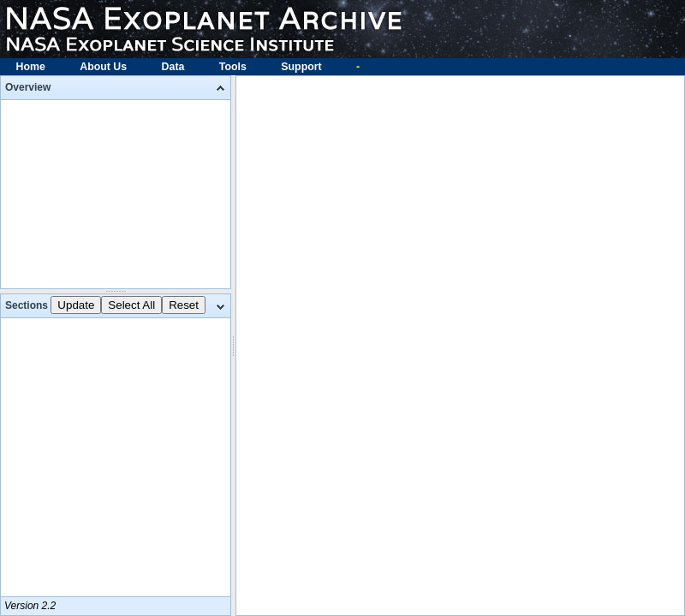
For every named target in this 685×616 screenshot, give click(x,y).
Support (301, 67)
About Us (103, 67)
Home (31, 67)
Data (173, 67)
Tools (233, 67)
